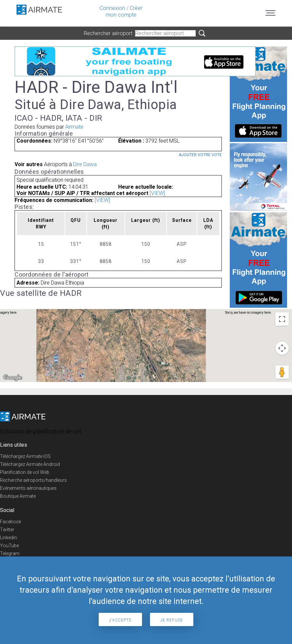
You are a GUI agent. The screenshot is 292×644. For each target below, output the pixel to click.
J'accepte (120, 620)
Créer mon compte (124, 11)
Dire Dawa (85, 164)
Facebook (11, 522)
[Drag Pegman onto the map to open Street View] (282, 372)
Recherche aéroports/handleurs (33, 480)
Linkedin (8, 538)
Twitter (7, 530)
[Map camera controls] (282, 348)
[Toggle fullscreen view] (282, 319)
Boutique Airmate (18, 496)
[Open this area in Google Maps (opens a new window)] (13, 378)
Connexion (112, 8)
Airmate (74, 127)
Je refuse (172, 620)
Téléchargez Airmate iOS (25, 456)
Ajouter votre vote (200, 155)
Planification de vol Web (25, 472)
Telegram (10, 553)
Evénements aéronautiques (28, 488)
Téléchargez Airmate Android (30, 464)
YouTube (9, 546)
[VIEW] (157, 193)
